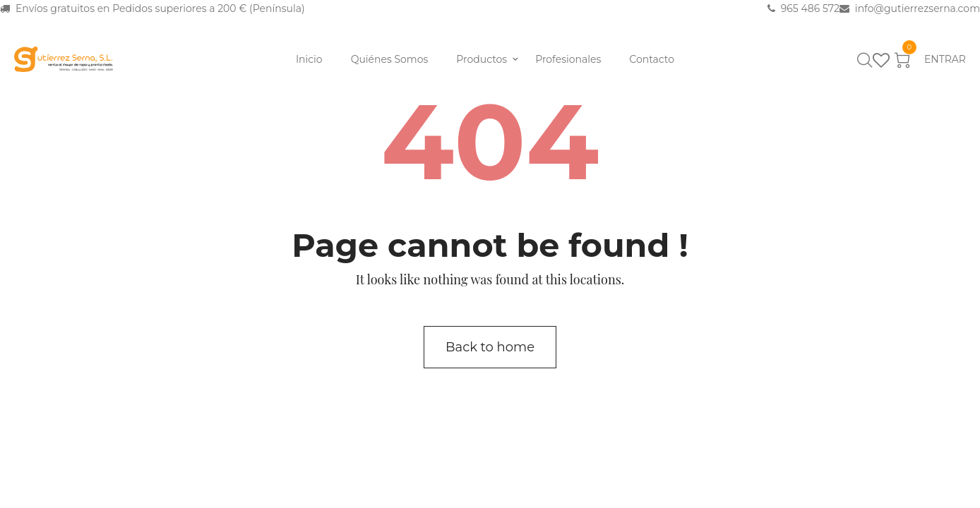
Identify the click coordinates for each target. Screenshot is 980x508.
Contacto (652, 59)
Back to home (490, 347)
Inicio (309, 59)
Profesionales (568, 59)
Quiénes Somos (390, 59)
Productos (482, 59)
